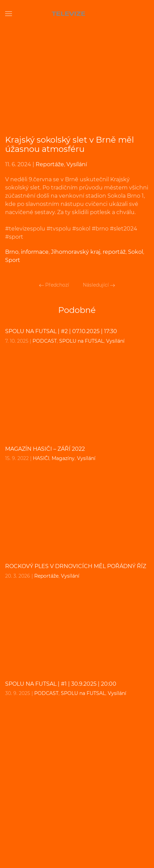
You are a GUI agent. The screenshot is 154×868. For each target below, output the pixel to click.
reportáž (114, 252)
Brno (12, 252)
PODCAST (45, 341)
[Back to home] (77, 14)
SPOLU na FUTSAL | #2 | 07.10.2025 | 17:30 (61, 331)
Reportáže (50, 164)
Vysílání (77, 164)
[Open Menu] (9, 14)
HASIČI (41, 458)
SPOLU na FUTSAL (81, 341)
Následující (99, 285)
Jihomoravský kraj (76, 252)
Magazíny (63, 458)
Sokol (136, 252)
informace (35, 252)
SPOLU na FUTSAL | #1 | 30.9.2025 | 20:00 (61, 684)
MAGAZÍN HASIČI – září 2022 (45, 449)
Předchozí (54, 285)
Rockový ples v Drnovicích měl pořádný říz (76, 566)
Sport (13, 260)
